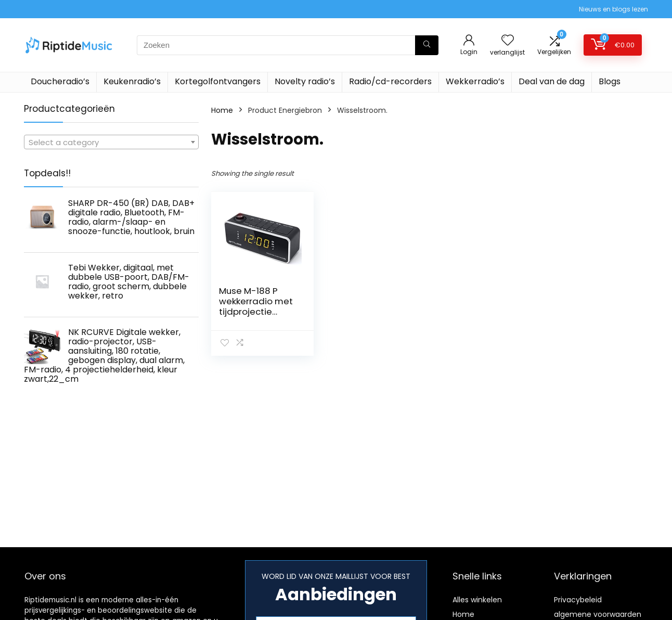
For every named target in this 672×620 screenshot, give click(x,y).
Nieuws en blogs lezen (613, 9)
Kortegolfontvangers (218, 81)
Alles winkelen (477, 600)
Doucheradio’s (60, 81)
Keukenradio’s (132, 81)
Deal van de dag (552, 81)
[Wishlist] (508, 41)
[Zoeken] (427, 45)
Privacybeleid (578, 600)
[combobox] (111, 142)
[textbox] (111, 143)
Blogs (610, 81)
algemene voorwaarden (598, 614)
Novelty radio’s (305, 81)
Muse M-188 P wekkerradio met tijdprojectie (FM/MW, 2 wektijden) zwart (256, 312)
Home (222, 110)
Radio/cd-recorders (390, 81)
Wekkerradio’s (475, 81)
